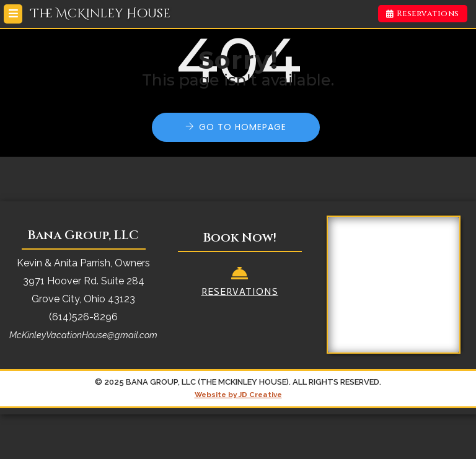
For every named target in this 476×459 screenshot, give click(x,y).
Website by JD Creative (238, 395)
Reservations (423, 14)
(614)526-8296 (83, 317)
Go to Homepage (243, 127)
